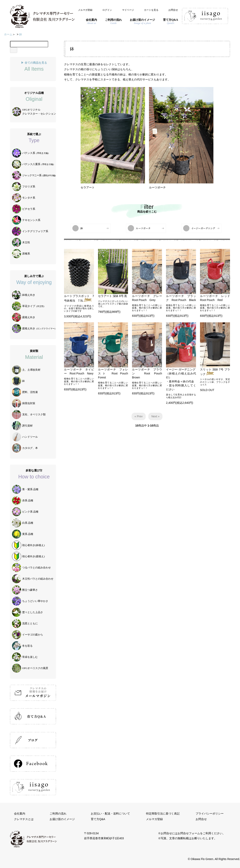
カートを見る (151, 10)
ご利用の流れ (58, 814)
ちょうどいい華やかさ (30, 601)
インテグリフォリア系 (30, 231)
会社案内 (20, 814)
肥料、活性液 (25, 392)
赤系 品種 (23, 501)
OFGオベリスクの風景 (30, 668)
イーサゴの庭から (27, 635)
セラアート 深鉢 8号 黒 (112, 296)
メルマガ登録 (85, 10)
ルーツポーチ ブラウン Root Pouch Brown (148, 373)
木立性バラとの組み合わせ (33, 579)
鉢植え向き (24, 295)
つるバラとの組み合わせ (31, 568)
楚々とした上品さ (27, 612)
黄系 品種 (23, 534)
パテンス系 (30, 153)
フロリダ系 (24, 187)
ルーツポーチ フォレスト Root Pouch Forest (114, 373)
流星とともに (25, 624)
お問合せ (173, 10)
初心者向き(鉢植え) (28, 545)
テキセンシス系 (26, 220)
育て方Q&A (98, 819)
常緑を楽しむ (25, 657)
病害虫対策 (24, 403)
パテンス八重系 (33, 164)
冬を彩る (22, 646)
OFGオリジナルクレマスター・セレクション (34, 112)
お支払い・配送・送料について (110, 814)
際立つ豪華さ (25, 590)
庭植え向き (24, 317)
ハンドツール (25, 437)
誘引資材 (22, 426)
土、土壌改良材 (26, 370)
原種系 (21, 254)
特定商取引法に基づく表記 (163, 814)
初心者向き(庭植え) (28, 556)
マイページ (128, 10)
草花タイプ (28, 306)
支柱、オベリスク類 (29, 415)
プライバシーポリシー (210, 814)
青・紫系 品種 (25, 489)
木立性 (21, 242)
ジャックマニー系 (34, 175)
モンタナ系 (24, 198)
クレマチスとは (24, 819)
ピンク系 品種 (25, 512)
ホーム (8, 34)
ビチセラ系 (24, 209)
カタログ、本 (25, 448)
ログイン (107, 10)
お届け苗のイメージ (62, 819)
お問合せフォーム (189, 833)
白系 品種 (23, 523)
